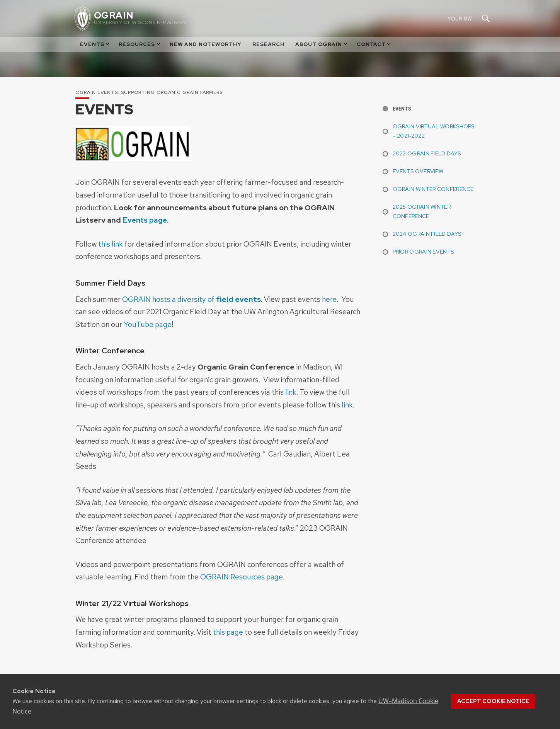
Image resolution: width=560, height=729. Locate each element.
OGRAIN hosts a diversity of (191, 299)
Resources (140, 44)
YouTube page (148, 324)
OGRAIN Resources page (242, 577)
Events (95, 44)
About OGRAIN (322, 44)
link (291, 392)
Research (268, 44)
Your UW (460, 18)
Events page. (146, 220)
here (329, 299)
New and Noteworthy (205, 44)
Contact (374, 44)
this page (228, 632)
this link (111, 244)
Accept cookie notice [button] (493, 701)
